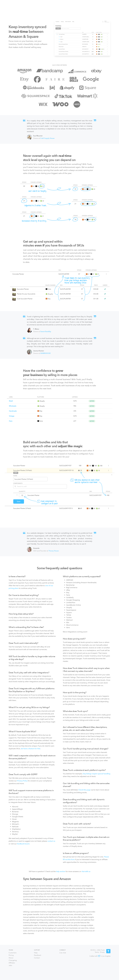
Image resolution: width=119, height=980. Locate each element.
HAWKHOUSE (45, 353)
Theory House (54, 551)
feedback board (23, 844)
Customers (13, 953)
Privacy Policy (22, 781)
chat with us (86, 871)
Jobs (10, 965)
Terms (97, 952)
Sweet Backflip (46, 332)
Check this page (84, 790)
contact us (51, 841)
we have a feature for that (31, 749)
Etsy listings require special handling (96, 774)
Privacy (102, 952)
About (11, 958)
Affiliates (12, 963)
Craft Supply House (47, 138)
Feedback (38, 955)
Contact (37, 958)
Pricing (11, 955)
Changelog (13, 960)
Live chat (63, 953)
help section (61, 871)
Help (36, 953)
